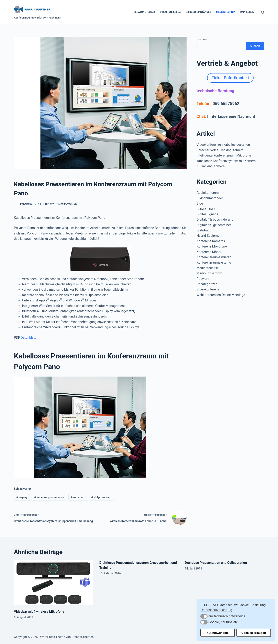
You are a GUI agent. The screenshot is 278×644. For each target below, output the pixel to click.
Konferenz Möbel (209, 252)
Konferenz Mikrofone (212, 246)
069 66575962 (226, 104)
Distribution (205, 230)
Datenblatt (28, 338)
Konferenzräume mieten (214, 257)
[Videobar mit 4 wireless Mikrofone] (54, 583)
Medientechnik (226, 12)
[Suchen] (263, 12)
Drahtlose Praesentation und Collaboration (216, 563)
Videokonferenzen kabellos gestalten (223, 145)
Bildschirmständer (198, 12)
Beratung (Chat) (144, 12)
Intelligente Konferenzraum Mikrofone (224, 155)
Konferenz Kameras (211, 241)
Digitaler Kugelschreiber (214, 225)
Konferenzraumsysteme (214, 262)
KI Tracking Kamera (211, 166)
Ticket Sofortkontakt (230, 78)
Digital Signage (207, 214)
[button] (204, 616)
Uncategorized (207, 284)
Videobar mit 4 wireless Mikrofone (39, 612)
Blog (200, 203)
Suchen (202, 39)
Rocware (203, 279)
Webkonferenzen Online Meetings (221, 295)
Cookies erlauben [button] (254, 633)
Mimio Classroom (209, 273)
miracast (78, 497)
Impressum (247, 12)
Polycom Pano (102, 497)
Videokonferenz (170, 12)
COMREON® (206, 209)
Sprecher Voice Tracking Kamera (220, 150)
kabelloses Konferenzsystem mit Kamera (226, 161)
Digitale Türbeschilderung (215, 220)
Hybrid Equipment (209, 236)
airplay (22, 497)
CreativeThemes (83, 637)
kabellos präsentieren (49, 497)
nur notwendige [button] (218, 633)
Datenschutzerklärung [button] (216, 610)
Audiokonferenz (208, 193)
